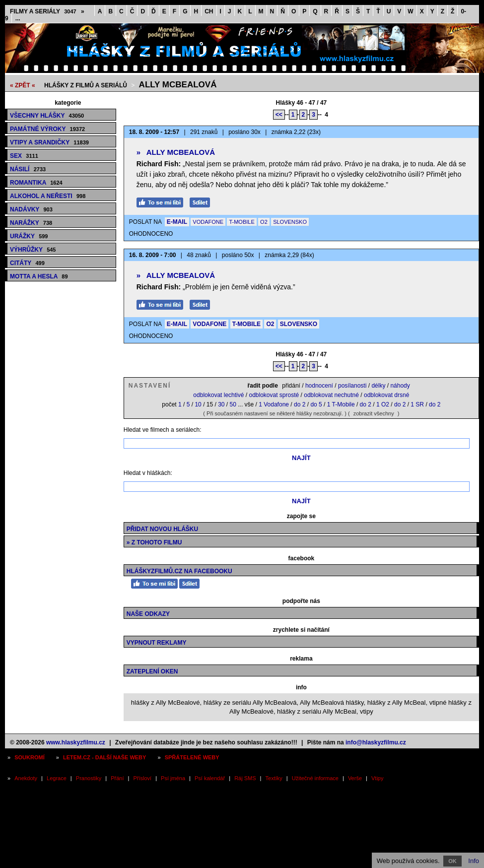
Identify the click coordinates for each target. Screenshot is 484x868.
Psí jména (173, 778)
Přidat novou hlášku (162, 529)
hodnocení (319, 386)
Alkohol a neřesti (48, 196)
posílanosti (352, 386)
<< (279, 115)
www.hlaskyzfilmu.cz (76, 742)
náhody (400, 386)
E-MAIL (177, 222)
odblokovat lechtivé (218, 395)
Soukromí (30, 757)
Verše (355, 778)
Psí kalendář (210, 778)
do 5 (316, 404)
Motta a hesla (39, 276)
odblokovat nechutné (331, 395)
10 (198, 404)
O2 (264, 222)
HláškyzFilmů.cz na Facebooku (179, 571)
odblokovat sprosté (274, 395)
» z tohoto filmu (154, 542)
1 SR (417, 404)
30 (221, 404)
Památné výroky (47, 129)
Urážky (29, 236)
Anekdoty (26, 778)
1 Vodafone (274, 404)
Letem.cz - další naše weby (104, 757)
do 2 (300, 404)
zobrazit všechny (374, 413)
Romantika (36, 183)
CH (209, 11)
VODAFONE (208, 222)
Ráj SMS (245, 778)
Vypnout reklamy (157, 643)
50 (233, 404)
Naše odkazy (148, 614)
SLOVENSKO (290, 222)
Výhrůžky (33, 250)
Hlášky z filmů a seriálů (86, 85)
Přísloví (142, 778)
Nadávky (31, 209)
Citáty (27, 263)
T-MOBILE (242, 222)
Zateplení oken (152, 671)
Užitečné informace (315, 778)
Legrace (57, 778)
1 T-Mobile (341, 404)
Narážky (31, 223)
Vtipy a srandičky (49, 142)
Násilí (28, 169)
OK (452, 861)
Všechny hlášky (47, 116)
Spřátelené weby (192, 757)
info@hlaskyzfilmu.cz (376, 742)
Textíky (274, 778)
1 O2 (383, 404)
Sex (24, 156)
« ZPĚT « (23, 85)
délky (378, 386)
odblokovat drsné (386, 395)
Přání (117, 778)
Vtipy (377, 778)
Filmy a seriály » (47, 11)
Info (474, 861)
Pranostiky (89, 778)
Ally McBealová (178, 85)
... (18, 18)
